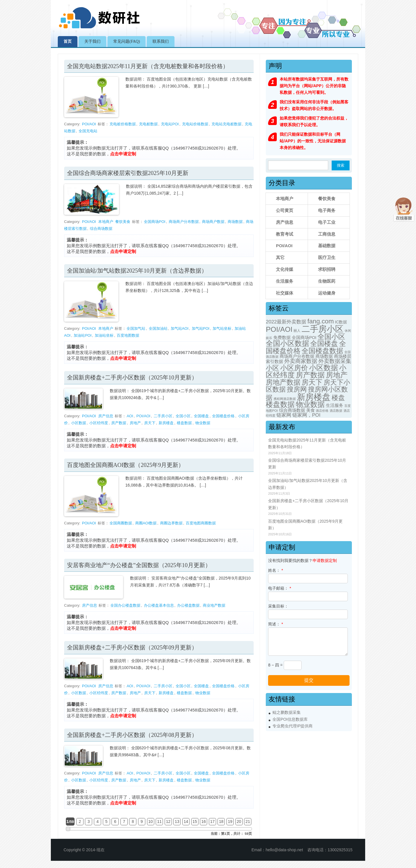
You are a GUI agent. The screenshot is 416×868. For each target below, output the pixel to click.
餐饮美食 (123, 222)
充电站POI (170, 124)
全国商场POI (155, 222)
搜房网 (297, 389)
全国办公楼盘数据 (125, 605)
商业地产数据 (214, 605)
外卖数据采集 (335, 361)
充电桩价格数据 (123, 124)
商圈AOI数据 (146, 523)
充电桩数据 (148, 124)
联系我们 (161, 41)
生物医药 (327, 281)
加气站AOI (180, 328)
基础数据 (327, 246)
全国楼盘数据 (322, 351)
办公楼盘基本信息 (159, 605)
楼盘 (338, 398)
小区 (272, 368)
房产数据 (119, 423)
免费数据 (282, 338)
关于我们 (92, 41)
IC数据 (341, 322)
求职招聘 (327, 269)
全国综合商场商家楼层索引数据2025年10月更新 (128, 173)
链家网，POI (306, 415)
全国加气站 (136, 328)
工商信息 (327, 234)
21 (248, 822)
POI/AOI (89, 124)
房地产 (135, 423)
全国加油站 (158, 328)
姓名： (275, 570)
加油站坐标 (104, 335)
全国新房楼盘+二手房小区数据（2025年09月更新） (132, 647)
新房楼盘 (166, 423)
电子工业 (327, 222)
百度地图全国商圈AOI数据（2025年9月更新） (126, 465)
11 (159, 822)
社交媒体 (285, 293)
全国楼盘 (201, 416)
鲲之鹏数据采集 (287, 713)
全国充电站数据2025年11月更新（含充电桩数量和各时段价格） (148, 66)
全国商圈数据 (121, 523)
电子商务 (327, 210)
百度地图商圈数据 (201, 523)
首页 (68, 41)
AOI (130, 416)
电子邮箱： (279, 588)
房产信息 (106, 416)
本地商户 (106, 222)
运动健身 (327, 293)
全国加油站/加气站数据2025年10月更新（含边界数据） (137, 271)
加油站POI (82, 335)
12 (168, 822)
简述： (275, 624)
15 (195, 822)
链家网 (284, 415)
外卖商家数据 (301, 361)
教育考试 (285, 234)
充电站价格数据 (195, 124)
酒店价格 (322, 411)
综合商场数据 (101, 229)
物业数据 (203, 423)
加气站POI (201, 328)
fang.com (321, 321)
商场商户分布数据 (184, 222)
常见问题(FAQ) (127, 41)
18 (221, 822)
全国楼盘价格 (223, 416)
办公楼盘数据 (188, 605)
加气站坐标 (222, 328)
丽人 (297, 331)
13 (177, 822)
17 (212, 822)
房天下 (150, 423)
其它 (280, 257)
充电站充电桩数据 (226, 124)
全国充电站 (88, 131)
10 (151, 822)
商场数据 (235, 222)
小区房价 (294, 368)
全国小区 (183, 416)
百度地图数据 (128, 335)
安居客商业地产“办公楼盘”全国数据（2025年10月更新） (139, 565)
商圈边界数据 (171, 523)
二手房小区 (163, 416)
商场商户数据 (213, 222)
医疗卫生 (327, 257)
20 (239, 822)
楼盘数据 (184, 423)
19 (230, 822)
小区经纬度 (99, 423)
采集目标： (278, 606)
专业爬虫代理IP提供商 (292, 726)
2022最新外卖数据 (286, 322)
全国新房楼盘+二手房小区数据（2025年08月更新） (132, 735)
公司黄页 (285, 210)
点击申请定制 (123, 154)
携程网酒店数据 (285, 399)
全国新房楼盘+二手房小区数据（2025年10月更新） (132, 377)
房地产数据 (283, 382)
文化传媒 (285, 269)
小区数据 (79, 423)
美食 (311, 410)
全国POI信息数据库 (290, 719)
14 (186, 822)
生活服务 (285, 281)
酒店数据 (336, 411)
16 (204, 822)
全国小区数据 (287, 343)
